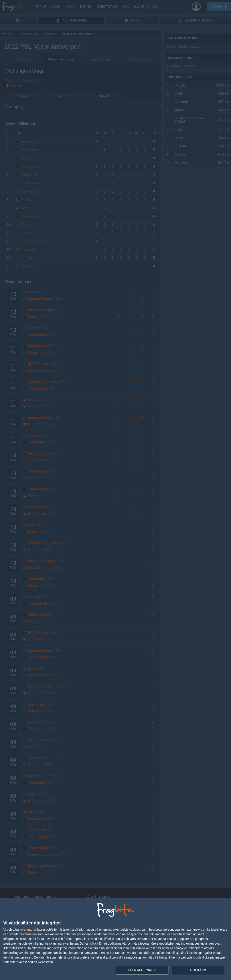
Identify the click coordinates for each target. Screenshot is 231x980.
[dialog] (115, 939)
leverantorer (28, 930)
